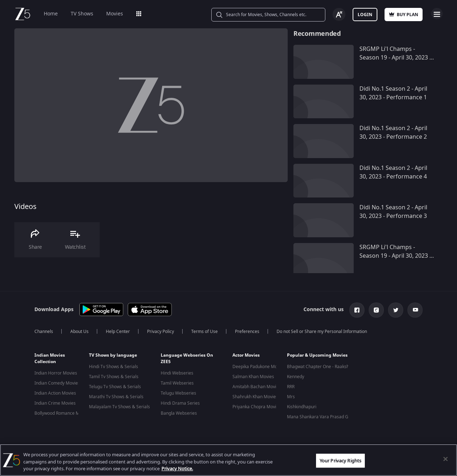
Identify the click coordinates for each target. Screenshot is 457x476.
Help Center (118, 332)
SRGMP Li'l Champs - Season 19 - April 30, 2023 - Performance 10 (395, 58)
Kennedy (296, 377)
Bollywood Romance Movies (62, 413)
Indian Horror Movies (56, 373)
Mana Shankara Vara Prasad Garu (321, 417)
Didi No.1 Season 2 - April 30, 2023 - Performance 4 (393, 172)
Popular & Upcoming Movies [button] (317, 355)
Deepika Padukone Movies (259, 367)
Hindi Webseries (177, 373)
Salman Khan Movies (253, 377)
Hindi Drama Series (180, 403)
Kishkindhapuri (302, 407)
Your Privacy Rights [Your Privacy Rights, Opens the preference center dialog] (340, 460)
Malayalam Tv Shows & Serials (119, 407)
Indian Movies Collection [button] (50, 358)
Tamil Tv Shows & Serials (114, 377)
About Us (79, 332)
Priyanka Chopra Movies (257, 407)
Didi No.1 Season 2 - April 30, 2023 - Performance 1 (393, 93)
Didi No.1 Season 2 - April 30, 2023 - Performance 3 (393, 212)
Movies (115, 14)
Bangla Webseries (179, 413)
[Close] (446, 459)
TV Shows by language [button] (113, 355)
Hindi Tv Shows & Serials (114, 367)
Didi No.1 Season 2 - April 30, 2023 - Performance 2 (393, 133)
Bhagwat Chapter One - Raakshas (320, 367)
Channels (44, 332)
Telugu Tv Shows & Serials (115, 387)
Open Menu (437, 14)
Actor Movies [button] (246, 355)
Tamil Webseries (177, 383)
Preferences (247, 332)
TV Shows (82, 14)
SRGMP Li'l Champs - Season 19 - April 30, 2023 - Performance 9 (395, 256)
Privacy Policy (161, 332)
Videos (25, 207)
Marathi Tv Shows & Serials (116, 397)
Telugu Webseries (178, 393)
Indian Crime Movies (55, 403)
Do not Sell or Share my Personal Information (322, 332)
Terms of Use (204, 332)
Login (365, 15)
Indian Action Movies (55, 393)
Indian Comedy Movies (57, 383)
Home (51, 14)
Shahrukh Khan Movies (255, 397)
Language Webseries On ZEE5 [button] (187, 358)
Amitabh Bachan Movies (257, 387)
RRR (291, 387)
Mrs (291, 397)
